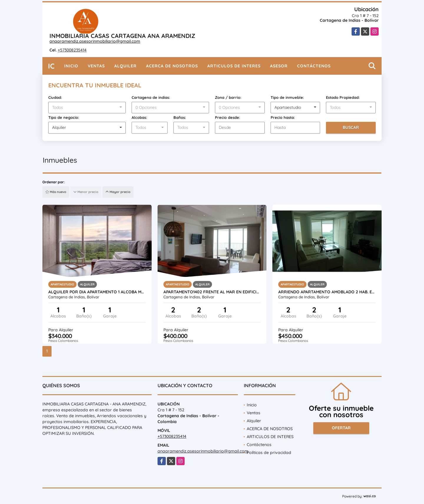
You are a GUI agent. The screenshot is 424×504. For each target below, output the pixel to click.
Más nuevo (56, 192)
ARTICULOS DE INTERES (234, 66)
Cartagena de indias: (151, 97)
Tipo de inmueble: (287, 97)
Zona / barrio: (228, 97)
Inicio (71, 66)
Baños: (180, 117)
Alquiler (125, 66)
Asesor (279, 66)
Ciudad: (55, 97)
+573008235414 (72, 50)
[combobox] (87, 108)
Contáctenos (314, 66)
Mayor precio (118, 192)
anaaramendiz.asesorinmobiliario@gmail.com (95, 41)
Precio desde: (228, 117)
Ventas (96, 66)
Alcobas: (139, 117)
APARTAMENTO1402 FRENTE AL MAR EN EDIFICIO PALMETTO (212, 292)
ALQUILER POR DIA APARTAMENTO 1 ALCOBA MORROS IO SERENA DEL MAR (97, 292)
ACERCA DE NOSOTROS (172, 66)
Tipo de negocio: (64, 117)
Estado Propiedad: (343, 97)
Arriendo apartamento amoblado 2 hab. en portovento (327, 292)
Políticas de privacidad (269, 453)
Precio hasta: (283, 117)
